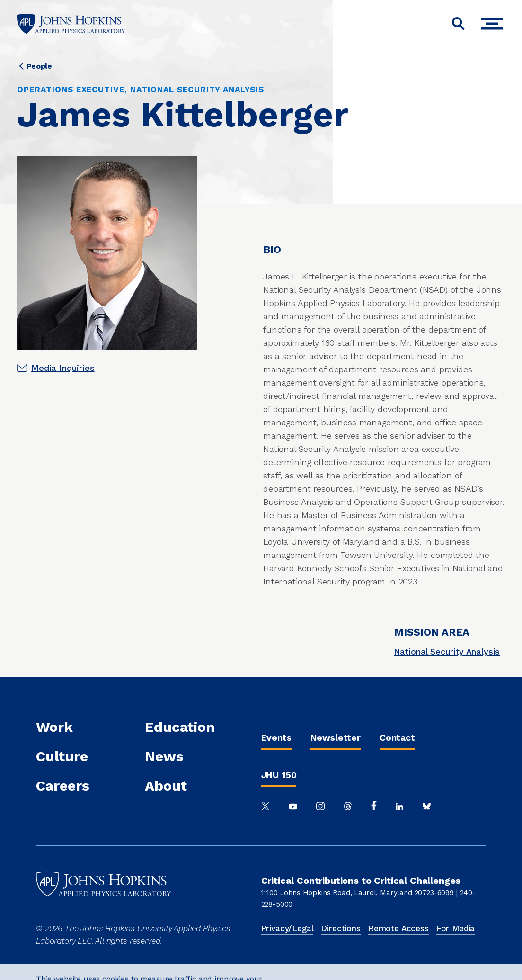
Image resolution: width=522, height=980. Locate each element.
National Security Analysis (447, 652)
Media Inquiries (63, 368)
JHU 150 (279, 775)
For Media (456, 928)
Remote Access (398, 928)
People (39, 66)
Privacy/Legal (288, 928)
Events (276, 738)
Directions (341, 928)
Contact (397, 738)
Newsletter (336, 738)
